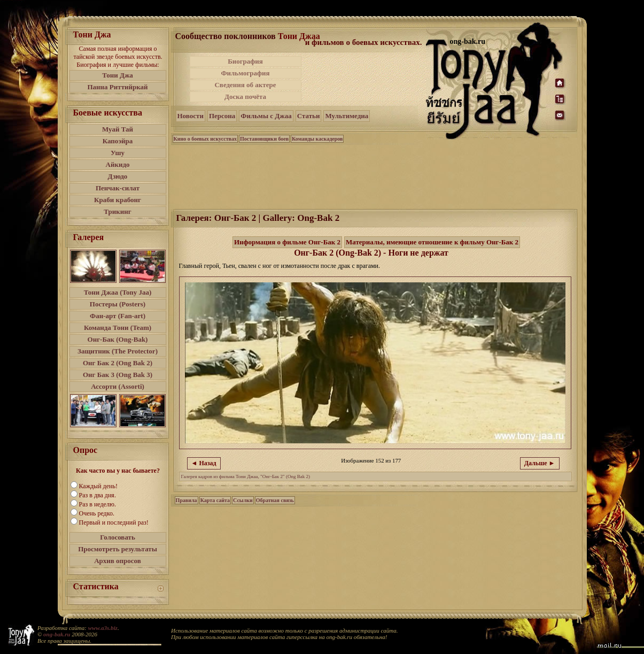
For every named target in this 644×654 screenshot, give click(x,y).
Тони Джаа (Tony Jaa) (118, 292)
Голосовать (118, 537)
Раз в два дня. (98, 495)
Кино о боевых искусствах (205, 139)
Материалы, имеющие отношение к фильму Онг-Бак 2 (432, 242)
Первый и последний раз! (114, 522)
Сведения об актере (245, 85)
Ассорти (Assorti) (118, 386)
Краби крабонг (118, 200)
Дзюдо (118, 176)
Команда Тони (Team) (118, 328)
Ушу (118, 153)
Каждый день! (98, 486)
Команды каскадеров (317, 139)
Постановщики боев (264, 139)
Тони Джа (118, 75)
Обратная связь (275, 500)
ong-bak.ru (57, 634)
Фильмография (245, 73)
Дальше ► (540, 463)
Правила (187, 500)
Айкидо (118, 164)
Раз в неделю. (98, 504)
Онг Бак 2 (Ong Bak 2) (118, 363)
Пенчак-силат (118, 188)
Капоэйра (118, 141)
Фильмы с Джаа (266, 116)
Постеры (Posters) (118, 304)
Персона (222, 116)
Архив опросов (118, 561)
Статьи (309, 116)
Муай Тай (118, 129)
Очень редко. (97, 513)
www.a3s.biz (103, 628)
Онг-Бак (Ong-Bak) (118, 339)
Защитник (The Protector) (118, 351)
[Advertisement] (364, 79)
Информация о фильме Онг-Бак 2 (287, 242)
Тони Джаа (299, 36)
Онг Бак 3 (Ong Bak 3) (118, 375)
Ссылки (243, 500)
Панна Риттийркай (117, 87)
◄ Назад (204, 463)
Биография (245, 61)
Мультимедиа (347, 116)
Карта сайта (215, 500)
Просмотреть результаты (118, 549)
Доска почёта (245, 97)
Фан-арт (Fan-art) (118, 316)
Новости (191, 116)
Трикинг (117, 211)
